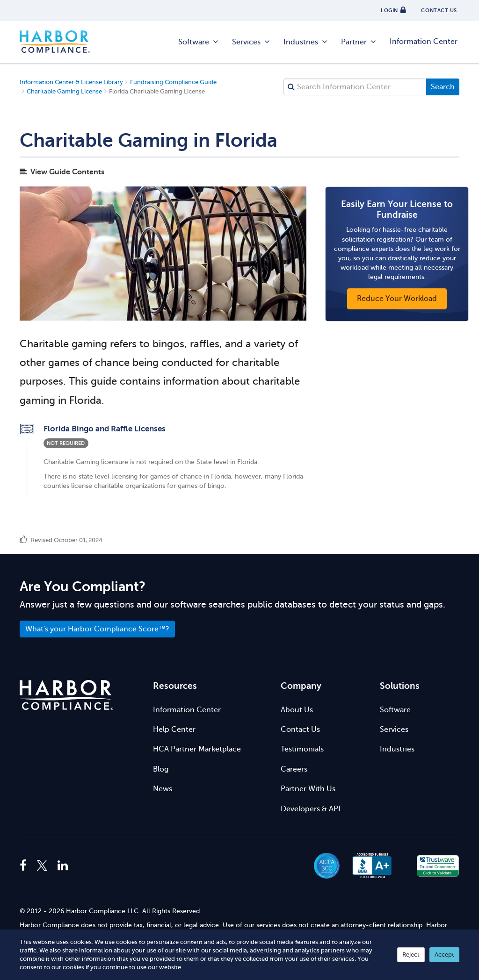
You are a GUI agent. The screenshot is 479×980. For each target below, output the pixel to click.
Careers (294, 769)
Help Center (174, 730)
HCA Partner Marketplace (197, 749)
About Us (297, 710)
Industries (306, 42)
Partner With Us (308, 789)
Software (199, 42)
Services (251, 42)
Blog (161, 769)
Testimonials (302, 749)
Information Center (424, 42)
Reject (411, 955)
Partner (359, 42)
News (163, 789)
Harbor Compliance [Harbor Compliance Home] (55, 42)
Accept (444, 955)
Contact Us (300, 730)
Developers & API (311, 809)
